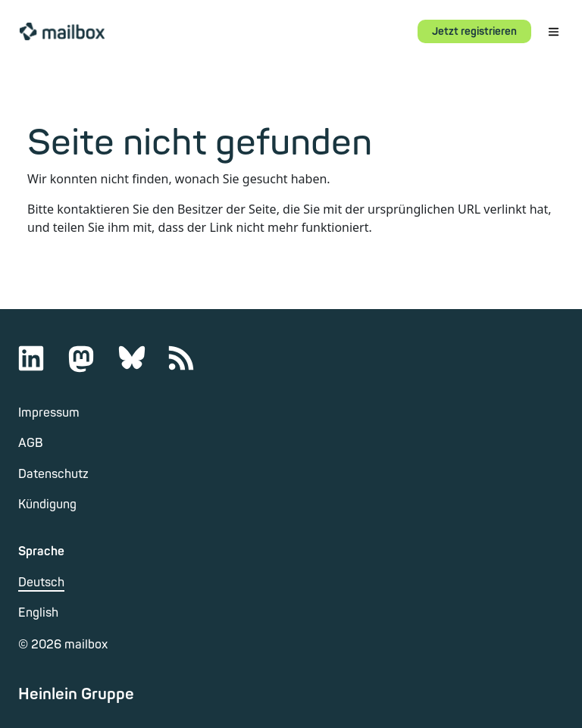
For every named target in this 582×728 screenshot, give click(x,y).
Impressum (49, 413)
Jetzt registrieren (474, 31)
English (38, 613)
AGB (31, 443)
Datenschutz (53, 474)
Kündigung (47, 505)
